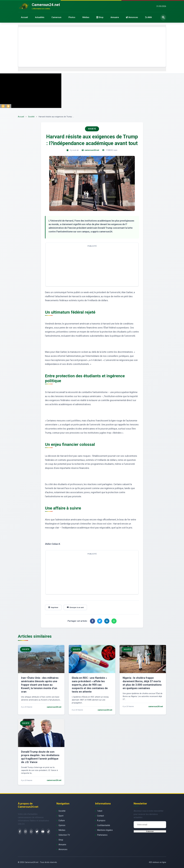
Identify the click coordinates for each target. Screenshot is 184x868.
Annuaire (115, 17)
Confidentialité (104, 825)
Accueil (24, 17)
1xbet (100, 811)
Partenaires (102, 835)
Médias (86, 17)
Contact (100, 816)
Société (31, 117)
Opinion (62, 825)
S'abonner (150, 831)
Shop (100, 17)
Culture (62, 820)
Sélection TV (64, 835)
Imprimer (53, 607)
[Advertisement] (92, 47)
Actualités (40, 17)
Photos (72, 17)
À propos (101, 820)
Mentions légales (105, 830)
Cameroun (56, 17)
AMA (148, 17)
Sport (61, 816)
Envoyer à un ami (75, 607)
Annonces (132, 17)
